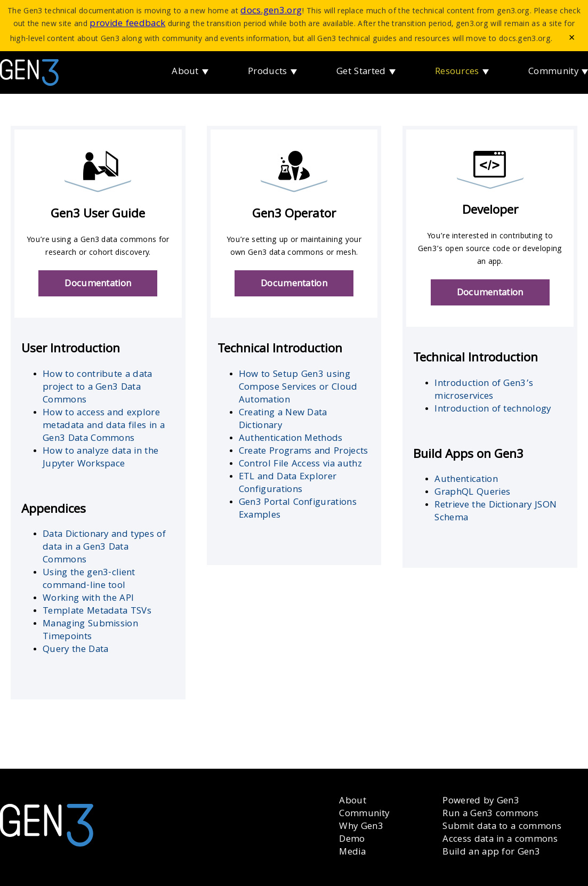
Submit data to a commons (502, 827)
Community (553, 72)
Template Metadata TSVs (97, 612)
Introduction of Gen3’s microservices (484, 390)
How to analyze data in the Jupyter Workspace (100, 458)
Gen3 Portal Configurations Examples (298, 509)
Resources (457, 72)
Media (352, 853)
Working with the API (88, 599)
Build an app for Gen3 (491, 853)
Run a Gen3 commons (490, 814)
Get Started (361, 72)
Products (268, 72)
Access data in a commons (500, 840)
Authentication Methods (291, 439)
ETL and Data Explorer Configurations (288, 484)
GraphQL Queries (472, 493)
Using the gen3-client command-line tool (89, 580)
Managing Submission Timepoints (90, 631)
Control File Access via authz (300, 465)
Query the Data (75, 650)
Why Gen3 (361, 827)
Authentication (466, 480)
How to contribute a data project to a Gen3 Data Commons (98, 388)
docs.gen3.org (271, 11)
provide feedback (127, 24)
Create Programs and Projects (304, 452)
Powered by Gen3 (481, 802)
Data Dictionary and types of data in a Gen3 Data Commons (104, 548)
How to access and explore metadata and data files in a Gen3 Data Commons (104, 426)
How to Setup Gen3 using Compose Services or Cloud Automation (298, 388)
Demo (352, 840)
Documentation (98, 284)
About (185, 72)
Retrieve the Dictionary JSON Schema (496, 512)
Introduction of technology (493, 410)
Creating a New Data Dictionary (283, 420)
